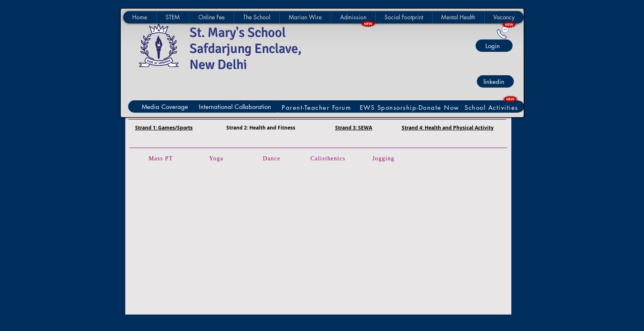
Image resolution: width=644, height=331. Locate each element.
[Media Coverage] (166, 106)
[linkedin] (495, 81)
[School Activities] (492, 108)
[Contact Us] (503, 33)
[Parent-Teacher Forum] (317, 108)
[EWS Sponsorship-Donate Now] (410, 108)
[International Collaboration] (236, 106)
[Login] (494, 46)
